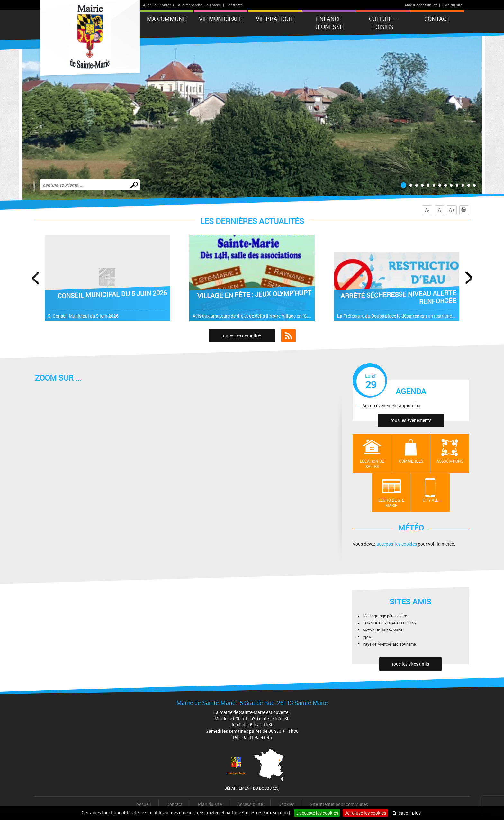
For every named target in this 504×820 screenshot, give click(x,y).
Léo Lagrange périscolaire (385, 616)
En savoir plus (407, 813)
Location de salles (372, 464)
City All (430, 500)
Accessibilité (250, 804)
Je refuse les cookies (365, 813)
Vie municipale (221, 19)
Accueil (144, 804)
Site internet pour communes (339, 804)
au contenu (164, 5)
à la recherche (190, 5)
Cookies (286, 804)
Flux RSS (288, 336)
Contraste (234, 5)
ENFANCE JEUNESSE (329, 23)
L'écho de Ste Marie (391, 503)
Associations (450, 461)
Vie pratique (275, 19)
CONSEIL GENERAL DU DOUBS (389, 623)
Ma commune (167, 19)
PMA (367, 637)
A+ (452, 210)
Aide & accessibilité (421, 5)
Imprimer (465, 210)
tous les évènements (411, 420)
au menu (214, 5)
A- (427, 210)
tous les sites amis (410, 664)
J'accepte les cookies (317, 813)
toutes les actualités (242, 336)
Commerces (411, 461)
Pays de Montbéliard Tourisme (389, 644)
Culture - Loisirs (383, 23)
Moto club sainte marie (382, 630)
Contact (437, 19)
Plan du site (452, 5)
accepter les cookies (397, 544)
